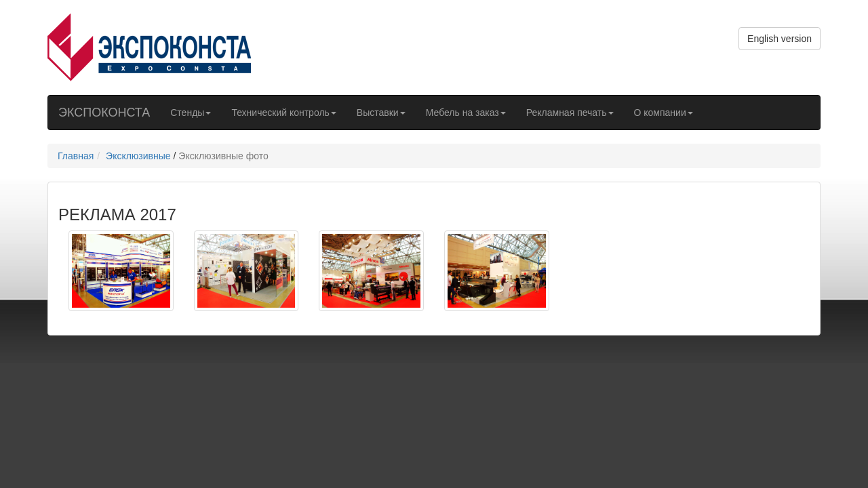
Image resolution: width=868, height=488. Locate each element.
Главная (76, 156)
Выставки (381, 113)
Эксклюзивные (138, 156)
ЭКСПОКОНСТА (104, 113)
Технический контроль (283, 113)
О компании (664, 113)
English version (780, 39)
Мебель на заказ (466, 113)
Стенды (191, 113)
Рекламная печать (570, 113)
